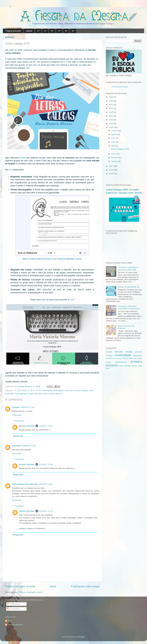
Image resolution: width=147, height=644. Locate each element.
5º (66, 31)
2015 (111, 174)
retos (121, 366)
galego (85, 390)
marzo (114, 154)
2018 (111, 127)
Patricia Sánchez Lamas (70, 259)
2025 (111, 101)
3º (52, 31)
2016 (111, 170)
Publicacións (13, 604)
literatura (38, 394)
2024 (111, 105)
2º (45, 31)
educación (138, 356)
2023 (111, 108)
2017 (111, 166)
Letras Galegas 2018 (120, 149)
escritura (109, 358)
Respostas (20, 421)
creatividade (47, 390)
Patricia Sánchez (27, 426)
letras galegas (21, 394)
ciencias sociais (124, 352)
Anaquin (16, 407)
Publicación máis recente (20, 586)
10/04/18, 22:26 (45, 484)
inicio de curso (135, 358)
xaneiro (115, 161)
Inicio (53, 586)
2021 (111, 116)
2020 (111, 120)
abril (113, 146)
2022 (111, 112)
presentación (121, 362)
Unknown (16, 446)
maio (114, 142)
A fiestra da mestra (120, 87)
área (108, 368)
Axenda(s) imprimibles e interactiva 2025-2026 (128, 269)
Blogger (81, 637)
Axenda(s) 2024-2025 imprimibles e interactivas (129, 308)
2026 (111, 97)
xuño (114, 138)
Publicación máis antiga (85, 586)
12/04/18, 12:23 (46, 511)
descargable (59, 390)
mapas (108, 362)
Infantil (29, 31)
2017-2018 (22, 390)
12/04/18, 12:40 (46, 426)
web (23, 158)
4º (59, 31)
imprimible (10, 394)
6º (73, 31)
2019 (111, 123)
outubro (115, 131)
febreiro (115, 157)
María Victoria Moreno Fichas (37, 259)
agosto (114, 134)
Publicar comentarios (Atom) (31, 592)
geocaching (117, 358)
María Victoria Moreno (53, 394)
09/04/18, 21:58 (27, 407)
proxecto (112, 365)
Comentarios (13, 609)
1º (38, 31)
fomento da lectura (73, 390)
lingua (31, 394)
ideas (91, 390)
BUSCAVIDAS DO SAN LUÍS (25, 484)
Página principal (13, 31)
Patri (10, 621)
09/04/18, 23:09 (28, 446)
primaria (136, 362)
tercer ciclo (137, 366)
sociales (128, 366)
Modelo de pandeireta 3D (129, 287)
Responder (17, 415)
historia (125, 358)
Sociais (109, 352)
